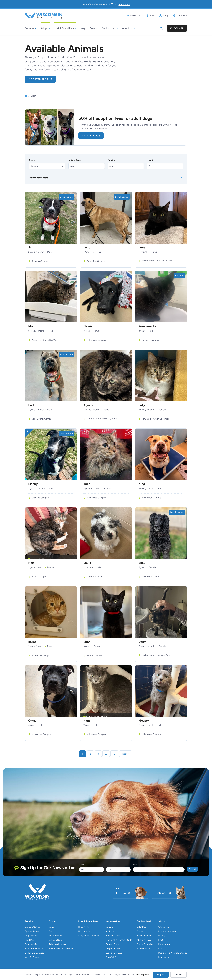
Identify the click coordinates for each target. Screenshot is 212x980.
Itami (87, 721)
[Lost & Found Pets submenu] (65, 28)
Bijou (142, 563)
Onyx (32, 721)
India (87, 484)
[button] (87, 166)
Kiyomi (88, 405)
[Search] (47, 166)
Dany (142, 642)
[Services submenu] (31, 28)
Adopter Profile (40, 79)
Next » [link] (126, 754)
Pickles (103, 717)
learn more (124, 4)
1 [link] (83, 754)
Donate (179, 28)
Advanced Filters (39, 178)
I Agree (160, 975)
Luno (87, 247)
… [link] (106, 754)
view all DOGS (91, 136)
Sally (142, 405)
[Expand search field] (161, 28)
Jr (30, 247)
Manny (33, 484)
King (142, 484)
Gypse (48, 559)
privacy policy (142, 975)
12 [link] (114, 754)
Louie (87, 563)
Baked (32, 642)
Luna (142, 247)
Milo (31, 326)
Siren (87, 642)
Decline (178, 975)
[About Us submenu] (129, 28)
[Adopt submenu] (45, 28)
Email (135, 865)
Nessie (88, 326)
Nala (31, 563)
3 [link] (98, 754)
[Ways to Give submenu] (89, 28)
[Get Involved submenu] (110, 28)
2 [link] (90, 754)
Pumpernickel (148, 326)
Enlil (31, 405)
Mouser (144, 721)
